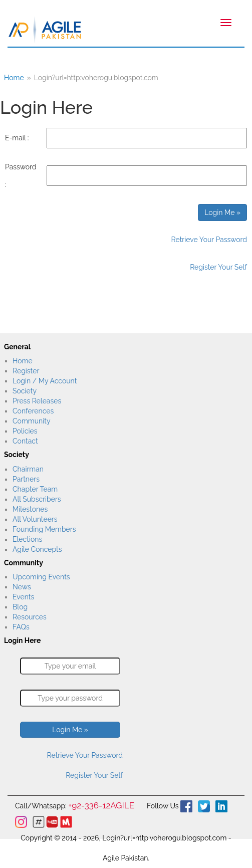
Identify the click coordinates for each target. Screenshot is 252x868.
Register (26, 371)
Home (23, 361)
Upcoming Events (41, 577)
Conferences (33, 411)
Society (25, 391)
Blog (20, 607)
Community (31, 421)
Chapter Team (35, 489)
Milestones (30, 509)
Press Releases (37, 401)
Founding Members (44, 529)
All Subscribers (37, 499)
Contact (25, 441)
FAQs (21, 627)
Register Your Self (218, 267)
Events (23, 597)
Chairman (28, 469)
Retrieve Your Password (209, 240)
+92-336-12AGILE (101, 805)
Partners (26, 479)
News (22, 587)
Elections (27, 539)
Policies (25, 431)
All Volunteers (35, 519)
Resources (30, 617)
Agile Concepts (37, 549)
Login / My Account (45, 381)
